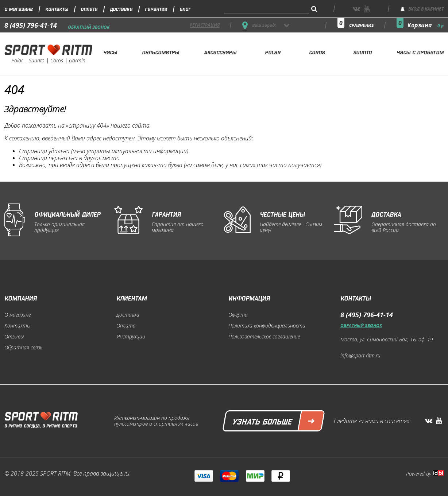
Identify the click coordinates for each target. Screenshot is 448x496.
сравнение (362, 25)
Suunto (362, 52)
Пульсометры (161, 52)
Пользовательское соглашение (264, 337)
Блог (185, 9)
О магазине (19, 9)
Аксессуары (220, 52)
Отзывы (14, 337)
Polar (273, 52)
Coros (317, 52)
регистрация (205, 25)
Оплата (89, 9)
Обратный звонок (89, 28)
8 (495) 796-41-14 (31, 25)
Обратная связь (23, 348)
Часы (110, 52)
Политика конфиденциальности (267, 326)
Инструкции (131, 337)
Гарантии (156, 9)
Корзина (426, 25)
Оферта (238, 315)
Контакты (57, 9)
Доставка (121, 9)
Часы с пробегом (420, 52)
